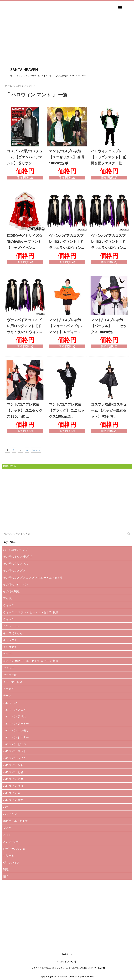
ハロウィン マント (15, 751)
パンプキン (10, 814)
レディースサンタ (14, 849)
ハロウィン (10, 703)
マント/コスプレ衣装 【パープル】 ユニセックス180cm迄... (109, 326)
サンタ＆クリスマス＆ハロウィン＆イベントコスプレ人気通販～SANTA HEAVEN (67, 968)
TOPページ (67, 954)
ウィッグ (9, 605)
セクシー (9, 668)
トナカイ (9, 689)
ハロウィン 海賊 (13, 786)
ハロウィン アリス (15, 716)
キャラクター (11, 640)
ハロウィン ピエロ (15, 744)
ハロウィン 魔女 (13, 800)
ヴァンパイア (11, 862)
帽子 (6, 876)
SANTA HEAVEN (24, 70)
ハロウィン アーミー (16, 723)
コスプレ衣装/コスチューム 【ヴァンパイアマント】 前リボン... (25, 157)
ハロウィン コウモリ (16, 730)
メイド (7, 835)
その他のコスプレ (14, 570)
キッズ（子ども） (14, 633)
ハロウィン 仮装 (13, 765)
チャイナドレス (13, 682)
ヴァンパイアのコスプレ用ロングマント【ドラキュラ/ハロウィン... (66, 242)
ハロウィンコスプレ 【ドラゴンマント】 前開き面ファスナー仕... (109, 157)
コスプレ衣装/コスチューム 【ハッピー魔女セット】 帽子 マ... (109, 410)
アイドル (9, 598)
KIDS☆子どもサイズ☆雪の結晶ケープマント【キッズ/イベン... (25, 242)
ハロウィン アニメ (15, 709)
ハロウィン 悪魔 (13, 779)
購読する (10, 466)
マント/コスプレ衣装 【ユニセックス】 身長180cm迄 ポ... (67, 157)
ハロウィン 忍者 (13, 772)
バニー (7, 807)
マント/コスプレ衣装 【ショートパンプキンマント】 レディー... (66, 326)
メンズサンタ (11, 841)
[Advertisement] (67, 41)
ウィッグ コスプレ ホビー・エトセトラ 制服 (31, 612)
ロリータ (9, 855)
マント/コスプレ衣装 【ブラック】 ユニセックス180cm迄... (67, 410)
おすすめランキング (16, 550)
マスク (7, 828)
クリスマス (10, 647)
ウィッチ (9, 619)
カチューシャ (11, 626)
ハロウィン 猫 (12, 793)
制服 (6, 869)
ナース (7, 696)
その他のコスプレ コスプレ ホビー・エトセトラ (33, 578)
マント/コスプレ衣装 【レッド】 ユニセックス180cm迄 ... (25, 410)
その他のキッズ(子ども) (18, 557)
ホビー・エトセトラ (16, 821)
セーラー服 (10, 675)
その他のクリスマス (16, 564)
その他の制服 (11, 591)
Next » (36, 450)
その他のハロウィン (16, 584)
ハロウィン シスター (16, 737)
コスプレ (9, 654)
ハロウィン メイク (15, 758)
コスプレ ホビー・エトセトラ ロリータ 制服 (31, 661)
